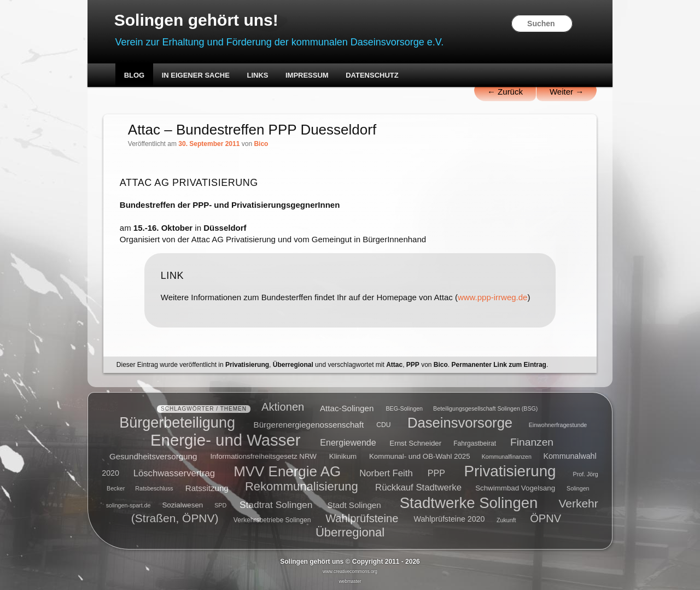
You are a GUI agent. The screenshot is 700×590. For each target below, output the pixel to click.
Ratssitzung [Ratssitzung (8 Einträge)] (207, 487)
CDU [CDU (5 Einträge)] (383, 425)
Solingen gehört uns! (196, 20)
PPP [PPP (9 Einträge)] (436, 473)
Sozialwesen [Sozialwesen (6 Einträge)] (182, 505)
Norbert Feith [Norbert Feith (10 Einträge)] (386, 473)
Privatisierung (247, 365)
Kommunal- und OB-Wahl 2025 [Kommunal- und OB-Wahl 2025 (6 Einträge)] (420, 456)
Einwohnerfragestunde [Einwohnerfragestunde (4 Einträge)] (558, 425)
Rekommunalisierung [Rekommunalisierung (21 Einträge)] (302, 486)
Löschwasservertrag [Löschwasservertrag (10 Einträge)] (174, 473)
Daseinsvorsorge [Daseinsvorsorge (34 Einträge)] (460, 422)
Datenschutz (372, 75)
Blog (135, 75)
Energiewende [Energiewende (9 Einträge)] (348, 442)
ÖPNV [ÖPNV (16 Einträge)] (546, 518)
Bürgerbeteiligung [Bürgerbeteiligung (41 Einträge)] (177, 422)
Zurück (505, 92)
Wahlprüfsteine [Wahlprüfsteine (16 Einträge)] (362, 518)
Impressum (307, 75)
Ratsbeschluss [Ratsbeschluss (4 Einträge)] (154, 488)
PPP (413, 365)
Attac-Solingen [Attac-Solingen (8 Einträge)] (347, 408)
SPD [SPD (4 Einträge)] (220, 505)
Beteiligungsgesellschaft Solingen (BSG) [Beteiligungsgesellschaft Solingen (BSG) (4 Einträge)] (485, 408)
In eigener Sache (196, 75)
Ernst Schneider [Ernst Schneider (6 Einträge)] (415, 443)
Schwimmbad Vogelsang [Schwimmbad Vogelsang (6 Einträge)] (515, 488)
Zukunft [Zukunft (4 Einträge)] (506, 519)
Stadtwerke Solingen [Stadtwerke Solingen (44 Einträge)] (469, 502)
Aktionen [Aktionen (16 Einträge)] (283, 407)
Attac (394, 365)
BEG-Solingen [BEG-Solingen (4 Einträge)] (404, 408)
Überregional (293, 365)
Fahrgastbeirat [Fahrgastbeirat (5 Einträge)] (475, 443)
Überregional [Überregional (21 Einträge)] (350, 532)
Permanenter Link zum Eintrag (499, 365)
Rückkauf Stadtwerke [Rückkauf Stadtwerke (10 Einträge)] (418, 487)
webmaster (350, 581)
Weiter (567, 92)
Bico (261, 144)
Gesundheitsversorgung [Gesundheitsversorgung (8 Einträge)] (153, 456)
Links (257, 75)
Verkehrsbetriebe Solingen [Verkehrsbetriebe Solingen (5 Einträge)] (272, 519)
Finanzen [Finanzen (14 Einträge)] (532, 442)
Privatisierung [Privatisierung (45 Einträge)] (510, 471)
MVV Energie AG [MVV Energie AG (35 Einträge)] (287, 471)
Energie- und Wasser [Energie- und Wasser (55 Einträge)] (225, 439)
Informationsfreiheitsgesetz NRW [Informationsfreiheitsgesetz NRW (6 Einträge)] (263, 456)
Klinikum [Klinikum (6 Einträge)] (343, 456)
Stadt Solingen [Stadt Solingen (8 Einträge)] (354, 504)
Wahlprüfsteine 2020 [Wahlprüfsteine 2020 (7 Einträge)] (450, 519)
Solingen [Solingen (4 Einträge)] (578, 488)
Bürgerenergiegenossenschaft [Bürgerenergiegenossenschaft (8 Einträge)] (309, 424)
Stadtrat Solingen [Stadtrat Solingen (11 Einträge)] (276, 504)
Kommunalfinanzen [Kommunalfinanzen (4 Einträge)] (507, 457)
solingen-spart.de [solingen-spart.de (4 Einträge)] (129, 505)
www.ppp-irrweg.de (493, 297)
